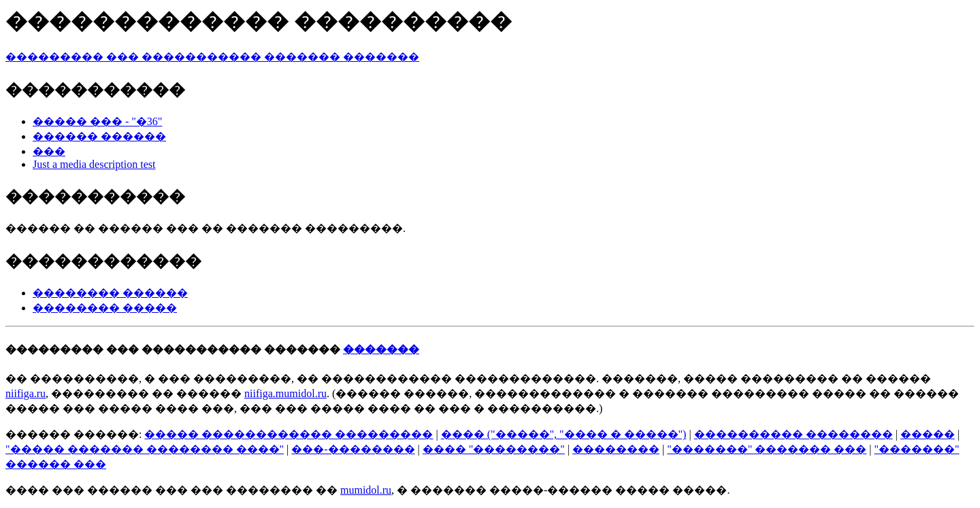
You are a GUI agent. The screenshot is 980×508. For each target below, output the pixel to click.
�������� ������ (110, 293)
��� (49, 151)
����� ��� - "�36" (97, 121)
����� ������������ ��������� (289, 434)
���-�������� (353, 449)
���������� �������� (794, 434)
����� (928, 434)
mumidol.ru (366, 490)
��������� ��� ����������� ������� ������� (212, 57)
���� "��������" (494, 449)
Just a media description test (94, 164)
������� (381, 349)
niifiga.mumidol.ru (285, 393)
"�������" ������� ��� (767, 449)
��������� (54, 349)
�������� (616, 449)
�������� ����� (105, 308)
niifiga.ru (26, 393)
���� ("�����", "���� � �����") (564, 434)
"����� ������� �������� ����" (145, 449)
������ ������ (99, 136)
